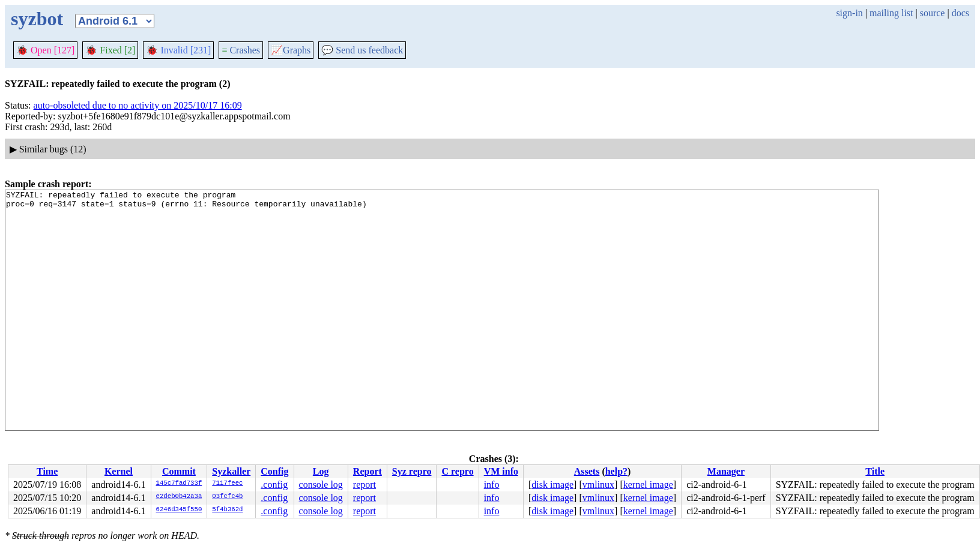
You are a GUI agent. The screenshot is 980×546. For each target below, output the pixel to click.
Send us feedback (362, 50)
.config (274, 484)
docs (960, 13)
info (492, 484)
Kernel (119, 471)
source (933, 13)
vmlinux (598, 484)
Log (321, 471)
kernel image (648, 484)
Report (367, 471)
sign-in (849, 13)
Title (875, 471)
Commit (179, 471)
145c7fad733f (179, 484)
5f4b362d (227, 510)
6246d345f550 (179, 510)
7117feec (227, 484)
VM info (501, 471)
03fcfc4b (227, 497)
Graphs (291, 50)
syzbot (37, 19)
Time (47, 471)
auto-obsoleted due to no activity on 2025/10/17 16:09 (138, 105)
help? (616, 471)
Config (274, 471)
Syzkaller (231, 471)
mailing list (891, 13)
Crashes (241, 50)
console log (321, 484)
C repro (457, 471)
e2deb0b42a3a (179, 497)
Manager (726, 471)
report (364, 484)
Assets (587, 471)
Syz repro (412, 471)
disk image (552, 484)
